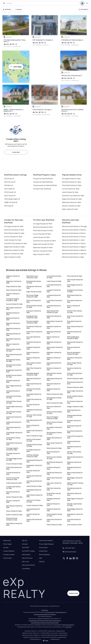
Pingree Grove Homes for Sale (75, 291)
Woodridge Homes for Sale (75, 510)
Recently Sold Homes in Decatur (74, 254)
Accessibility (26, 569)
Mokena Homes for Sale (53, 390)
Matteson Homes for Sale (54, 353)
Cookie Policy (43, 551)
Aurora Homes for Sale (71, 189)
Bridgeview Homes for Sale (14, 371)
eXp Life (25, 541)
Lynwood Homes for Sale (54, 306)
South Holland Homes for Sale (75, 397)
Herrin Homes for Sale (34, 436)
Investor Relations (9, 551)
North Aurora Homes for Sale (54, 458)
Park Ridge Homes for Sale (75, 286)
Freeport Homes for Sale (33, 348)
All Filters (7, 9)
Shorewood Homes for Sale (75, 383)
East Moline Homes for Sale (14, 524)
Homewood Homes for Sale (34, 461)
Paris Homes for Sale (75, 276)
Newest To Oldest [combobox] (20, 9)
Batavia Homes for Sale (13, 319)
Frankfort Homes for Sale (34, 343)
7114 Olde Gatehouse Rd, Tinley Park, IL (15, 41)
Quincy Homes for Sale (74, 306)
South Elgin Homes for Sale (75, 392)
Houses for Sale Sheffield (43, 179)
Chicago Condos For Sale (14, 226)
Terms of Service (60, 612)
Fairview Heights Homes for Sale (32, 322)
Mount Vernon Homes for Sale (55, 423)
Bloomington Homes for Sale (14, 350)
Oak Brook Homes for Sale (54, 473)
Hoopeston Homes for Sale (34, 466)
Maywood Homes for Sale (54, 364)
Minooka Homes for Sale (54, 384)
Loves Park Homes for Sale (54, 301)
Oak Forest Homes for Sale (54, 479)
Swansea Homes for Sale (74, 427)
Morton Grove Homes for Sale (54, 413)
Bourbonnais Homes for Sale (14, 366)
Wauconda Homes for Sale (75, 473)
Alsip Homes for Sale (14, 286)
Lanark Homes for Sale (35, 505)
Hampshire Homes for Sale (34, 411)
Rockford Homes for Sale (71, 182)
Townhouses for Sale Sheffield (45, 185)
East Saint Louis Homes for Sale (32, 277)
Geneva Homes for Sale (33, 358)
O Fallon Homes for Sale (54, 468)
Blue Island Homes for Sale (14, 355)
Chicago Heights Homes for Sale (12, 449)
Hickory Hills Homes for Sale (34, 440)
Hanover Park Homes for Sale (34, 416)
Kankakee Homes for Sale (34, 491)
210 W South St (10, 192)
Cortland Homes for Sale (13, 473)
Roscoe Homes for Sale (74, 348)
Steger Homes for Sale (75, 407)
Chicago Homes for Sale (71, 179)
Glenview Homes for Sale (34, 379)
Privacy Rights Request (46, 544)
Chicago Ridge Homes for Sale (14, 459)
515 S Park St (9, 179)
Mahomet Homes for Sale (54, 317)
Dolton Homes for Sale (14, 515)
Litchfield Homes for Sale (54, 286)
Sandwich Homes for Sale (75, 358)
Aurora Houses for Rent (42, 234)
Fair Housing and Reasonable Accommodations (45, 614)
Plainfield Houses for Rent (43, 230)
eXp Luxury (25, 562)
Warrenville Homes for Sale (75, 458)
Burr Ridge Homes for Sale (14, 387)
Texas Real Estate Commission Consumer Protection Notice (45, 623)
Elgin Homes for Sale (70, 209)
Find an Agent (7, 544)
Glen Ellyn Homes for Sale (34, 369)
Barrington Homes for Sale (14, 308)
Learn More (69, 627)
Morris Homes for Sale (55, 403)
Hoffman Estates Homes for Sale (33, 456)
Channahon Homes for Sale (13, 439)
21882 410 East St (11, 202)
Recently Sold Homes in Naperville (75, 247)
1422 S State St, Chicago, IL (42, 110)
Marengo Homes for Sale (54, 332)
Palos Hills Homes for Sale (54, 520)
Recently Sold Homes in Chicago (74, 226)
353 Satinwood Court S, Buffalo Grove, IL (72, 110)
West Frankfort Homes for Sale (75, 484)
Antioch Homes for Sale (13, 294)
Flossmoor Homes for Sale (34, 327)
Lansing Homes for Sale (33, 510)
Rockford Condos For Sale (14, 230)
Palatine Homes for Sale (54, 510)
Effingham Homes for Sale (34, 287)
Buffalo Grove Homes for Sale (14, 376)
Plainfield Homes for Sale (72, 185)
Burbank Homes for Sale (13, 381)
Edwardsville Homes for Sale (34, 282)
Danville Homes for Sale (13, 493)
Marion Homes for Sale (53, 338)
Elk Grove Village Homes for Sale (32, 296)
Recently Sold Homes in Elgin (73, 257)
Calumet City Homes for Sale (73, 196)
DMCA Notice (45, 610)
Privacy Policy (43, 548)
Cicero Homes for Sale (14, 464)
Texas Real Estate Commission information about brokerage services (45, 621)
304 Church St (10, 182)
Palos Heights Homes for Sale (54, 515)
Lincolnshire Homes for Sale (54, 277)
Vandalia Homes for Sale (74, 447)
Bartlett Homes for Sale (13, 314)
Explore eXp (7, 541)
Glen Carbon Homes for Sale (34, 364)
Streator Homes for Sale (74, 421)
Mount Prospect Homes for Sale (53, 418)
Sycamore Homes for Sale (75, 432)
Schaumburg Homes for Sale (75, 374)
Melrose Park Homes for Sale (54, 374)
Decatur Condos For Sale (14, 254)
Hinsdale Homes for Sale (34, 451)
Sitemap (42, 562)
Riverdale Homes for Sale (74, 322)
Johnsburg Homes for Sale (34, 482)
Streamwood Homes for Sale (74, 416)
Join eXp (6, 548)
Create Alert (16, 152)
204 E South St (10, 196)
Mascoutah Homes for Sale (55, 348)
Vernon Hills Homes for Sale (74, 453)
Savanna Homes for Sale (74, 369)
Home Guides (7, 558)
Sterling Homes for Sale (74, 411)
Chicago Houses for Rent (43, 224)
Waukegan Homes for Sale (75, 479)
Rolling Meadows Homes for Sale (73, 338)
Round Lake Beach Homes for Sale (74, 353)
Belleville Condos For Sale (14, 250)
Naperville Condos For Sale (14, 247)
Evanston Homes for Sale (34, 312)
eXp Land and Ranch (28, 565)
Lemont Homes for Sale (33, 515)
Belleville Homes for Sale (71, 202)
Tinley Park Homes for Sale (75, 437)
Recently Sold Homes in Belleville (75, 250)
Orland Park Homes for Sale (54, 494)
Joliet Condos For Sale (13, 240)
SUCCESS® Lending (28, 551)
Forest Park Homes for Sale (34, 332)
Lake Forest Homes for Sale (34, 496)
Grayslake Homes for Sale (34, 395)
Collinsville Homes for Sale (14, 468)
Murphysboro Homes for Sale (54, 433)
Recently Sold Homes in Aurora (74, 237)
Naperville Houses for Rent (43, 244)
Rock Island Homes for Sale (75, 327)
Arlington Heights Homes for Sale (13, 300)
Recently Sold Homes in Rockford (75, 230)
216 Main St (9, 185)
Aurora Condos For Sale (13, 237)
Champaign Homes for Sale (14, 433)
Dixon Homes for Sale (14, 511)
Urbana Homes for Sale (74, 442)
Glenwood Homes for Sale (34, 384)
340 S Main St (9, 189)
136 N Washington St (12, 199)
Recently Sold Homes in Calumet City (75, 243)
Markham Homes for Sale (54, 343)
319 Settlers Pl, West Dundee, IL (72, 40)
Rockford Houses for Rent (43, 227)
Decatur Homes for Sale (71, 206)
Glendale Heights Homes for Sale (33, 374)
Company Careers (9, 555)
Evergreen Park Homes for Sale (32, 317)
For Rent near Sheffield (42, 189)
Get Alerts (84, 9)
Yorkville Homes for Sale (74, 520)
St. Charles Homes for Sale (75, 402)
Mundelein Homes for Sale (54, 428)
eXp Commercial (27, 558)
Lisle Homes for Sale (54, 281)
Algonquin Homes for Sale (14, 282)
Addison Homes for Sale (13, 277)
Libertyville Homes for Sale (34, 520)
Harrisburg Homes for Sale (34, 421)
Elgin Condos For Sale (12, 257)
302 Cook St (9, 206)
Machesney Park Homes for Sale (53, 312)
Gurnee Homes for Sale (33, 405)
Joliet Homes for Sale (70, 192)
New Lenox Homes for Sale (55, 444)
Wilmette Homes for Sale (74, 494)
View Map (16, 67)
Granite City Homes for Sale (33, 390)
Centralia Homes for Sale (13, 428)
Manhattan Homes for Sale (55, 322)
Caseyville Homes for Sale (14, 423)
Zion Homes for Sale (74, 525)
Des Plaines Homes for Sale (14, 507)
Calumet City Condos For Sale (16, 243)
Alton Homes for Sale (14, 290)
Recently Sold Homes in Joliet (73, 240)
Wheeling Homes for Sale (74, 489)
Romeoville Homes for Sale (75, 343)
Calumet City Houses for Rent (44, 241)
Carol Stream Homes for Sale (14, 413)
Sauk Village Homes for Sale (74, 364)
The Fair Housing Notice (68, 625)
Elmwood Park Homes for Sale (34, 306)
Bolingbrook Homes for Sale (13, 360)
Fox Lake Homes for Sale (33, 338)
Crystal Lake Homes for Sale (13, 487)
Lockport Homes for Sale (54, 291)
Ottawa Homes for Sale (53, 505)
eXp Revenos (26, 555)
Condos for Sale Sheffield (43, 182)
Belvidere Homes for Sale (13, 340)
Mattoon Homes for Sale (54, 358)
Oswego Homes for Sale (54, 499)
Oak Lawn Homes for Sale (54, 484)
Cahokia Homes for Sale (13, 392)
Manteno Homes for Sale (54, 327)
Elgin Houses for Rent (41, 254)
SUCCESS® (26, 548)
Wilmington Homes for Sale (75, 499)
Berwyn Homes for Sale (13, 345)
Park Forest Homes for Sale (75, 280)
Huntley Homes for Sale (33, 471)
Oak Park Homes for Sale (54, 489)
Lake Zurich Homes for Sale (33, 501)
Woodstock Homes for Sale (75, 515)
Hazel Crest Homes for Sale (34, 431)
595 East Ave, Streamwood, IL (72, 76)
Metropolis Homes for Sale (54, 379)
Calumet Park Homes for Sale (14, 402)
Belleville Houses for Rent (43, 247)
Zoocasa (25, 544)
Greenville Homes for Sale (34, 400)
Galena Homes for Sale (33, 353)
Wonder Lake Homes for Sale (74, 505)
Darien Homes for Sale (14, 497)
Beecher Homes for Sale (13, 324)
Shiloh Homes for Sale (75, 378)
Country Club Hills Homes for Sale (13, 479)
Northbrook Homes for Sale (55, 463)
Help (41, 558)
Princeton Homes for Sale (75, 301)
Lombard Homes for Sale (54, 296)
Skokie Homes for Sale (75, 387)
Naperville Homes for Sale (72, 199)
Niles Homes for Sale (54, 448)
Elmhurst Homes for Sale (34, 301)
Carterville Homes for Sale (14, 418)
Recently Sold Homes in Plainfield (75, 233)
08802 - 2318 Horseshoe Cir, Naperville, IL (14, 110)
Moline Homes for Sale (55, 394)
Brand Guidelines (44, 555)
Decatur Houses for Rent (43, 251)
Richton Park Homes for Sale (74, 312)
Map (45, 641)
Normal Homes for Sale (53, 453)
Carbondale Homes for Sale (14, 407)
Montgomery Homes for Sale (54, 399)
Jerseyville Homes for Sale (34, 477)
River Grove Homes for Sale (75, 317)
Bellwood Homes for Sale (13, 334)
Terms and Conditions (46, 541)
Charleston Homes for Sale (14, 444)
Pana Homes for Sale (54, 525)
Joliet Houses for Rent (42, 237)
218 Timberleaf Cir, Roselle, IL (43, 40)
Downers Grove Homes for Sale (12, 519)
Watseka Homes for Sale (74, 468)
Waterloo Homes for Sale (74, 463)
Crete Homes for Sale (14, 483)
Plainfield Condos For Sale (14, 233)
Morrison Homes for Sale (54, 407)
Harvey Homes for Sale (33, 426)
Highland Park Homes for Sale (34, 445)
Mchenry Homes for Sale (54, 369)
